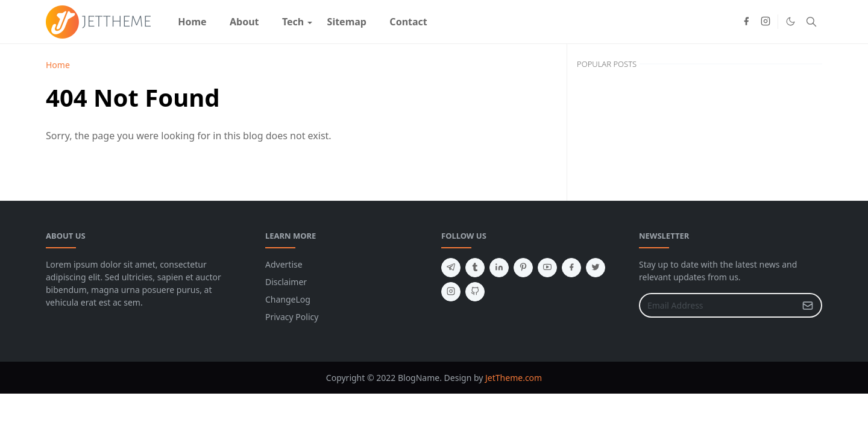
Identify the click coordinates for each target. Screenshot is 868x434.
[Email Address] (718, 305)
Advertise (284, 264)
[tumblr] (475, 268)
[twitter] (596, 268)
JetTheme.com (514, 378)
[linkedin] (499, 268)
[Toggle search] (811, 22)
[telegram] (451, 268)
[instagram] (766, 22)
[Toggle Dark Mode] (791, 21)
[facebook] (746, 22)
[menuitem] (192, 22)
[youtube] (547, 268)
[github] (475, 292)
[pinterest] (523, 268)
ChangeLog (288, 299)
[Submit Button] (808, 305)
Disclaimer (286, 282)
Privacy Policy (292, 317)
